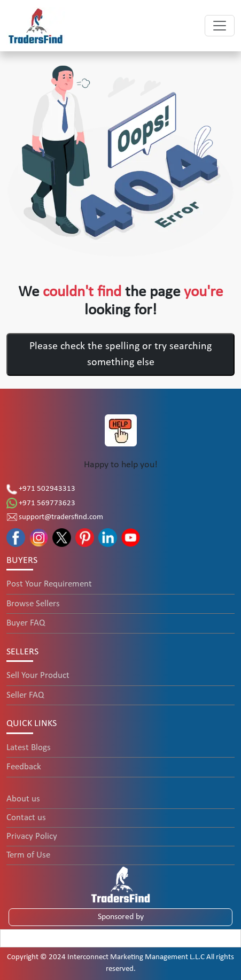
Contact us (26, 818)
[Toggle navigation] (220, 26)
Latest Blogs (29, 748)
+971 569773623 (41, 503)
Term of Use (28, 855)
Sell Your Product (38, 676)
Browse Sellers (33, 604)
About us (23, 799)
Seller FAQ (25, 695)
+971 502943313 (41, 489)
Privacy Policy (32, 836)
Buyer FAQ (26, 623)
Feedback (24, 767)
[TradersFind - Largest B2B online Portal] (121, 884)
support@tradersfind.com (55, 517)
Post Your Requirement (49, 584)
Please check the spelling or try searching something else (121, 354)
